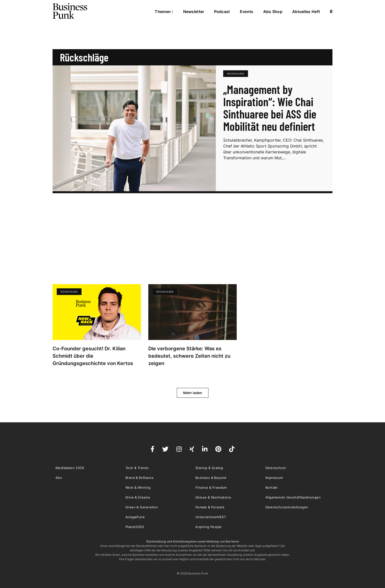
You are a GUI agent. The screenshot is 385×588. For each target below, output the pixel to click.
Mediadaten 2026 (70, 468)
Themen (164, 12)
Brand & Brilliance (139, 478)
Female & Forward (210, 507)
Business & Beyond (211, 478)
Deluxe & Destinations (213, 497)
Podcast (222, 12)
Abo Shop (273, 12)
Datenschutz (276, 468)
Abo (59, 478)
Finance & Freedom (211, 487)
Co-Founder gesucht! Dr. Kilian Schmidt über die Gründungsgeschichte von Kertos (93, 356)
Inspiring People (208, 527)
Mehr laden (193, 393)
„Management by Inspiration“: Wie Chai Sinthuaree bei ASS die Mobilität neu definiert (270, 108)
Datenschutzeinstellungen (287, 507)
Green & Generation (142, 507)
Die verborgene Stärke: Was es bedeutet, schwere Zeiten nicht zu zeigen (189, 356)
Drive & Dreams (138, 497)
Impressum (274, 478)
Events (247, 12)
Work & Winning (138, 487)
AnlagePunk (135, 517)
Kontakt (272, 487)
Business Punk (70, 11)
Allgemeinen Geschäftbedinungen (293, 497)
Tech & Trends (137, 468)
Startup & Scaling (209, 468)
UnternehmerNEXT (211, 517)
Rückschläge (236, 74)
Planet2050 (135, 527)
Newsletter (194, 12)
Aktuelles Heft (306, 12)
